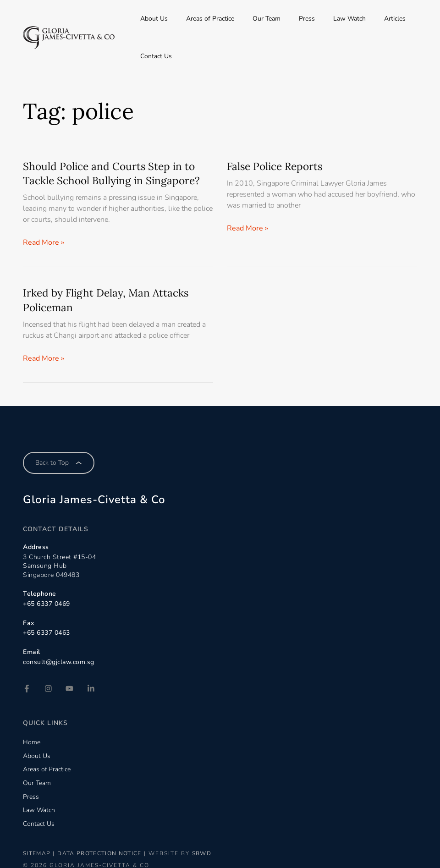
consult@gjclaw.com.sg (59, 624)
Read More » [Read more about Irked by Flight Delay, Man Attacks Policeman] (44, 321)
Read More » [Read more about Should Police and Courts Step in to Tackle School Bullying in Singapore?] (44, 205)
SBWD (211, 815)
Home (32, 704)
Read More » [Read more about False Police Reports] (247, 191)
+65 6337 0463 (47, 595)
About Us (184, 19)
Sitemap (38, 815)
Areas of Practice (229, 19)
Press (303, 19)
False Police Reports (278, 129)
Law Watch (334, 19)
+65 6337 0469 (47, 566)
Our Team (274, 19)
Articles (368, 19)
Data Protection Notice (105, 815)
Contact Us (401, 19)
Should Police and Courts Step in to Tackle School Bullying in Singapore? (116, 136)
